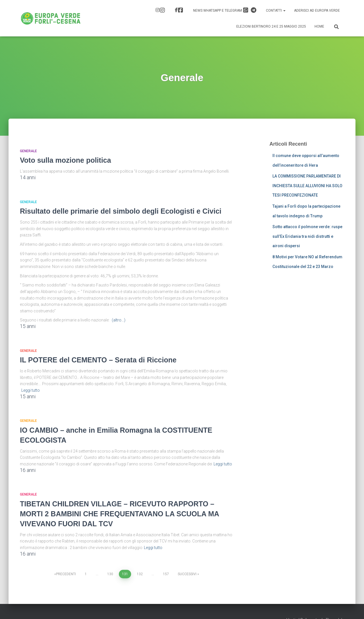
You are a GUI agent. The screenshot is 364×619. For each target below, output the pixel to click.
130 (110, 574)
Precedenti (66, 574)
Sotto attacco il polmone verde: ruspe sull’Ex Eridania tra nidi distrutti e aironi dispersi (307, 236)
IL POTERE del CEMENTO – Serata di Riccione (98, 360)
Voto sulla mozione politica (65, 160)
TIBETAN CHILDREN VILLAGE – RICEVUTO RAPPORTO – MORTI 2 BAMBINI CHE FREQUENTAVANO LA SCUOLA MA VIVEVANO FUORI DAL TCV (119, 514)
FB (181, 10)
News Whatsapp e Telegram (225, 10)
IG (162, 10)
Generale (28, 151)
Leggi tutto (31, 390)
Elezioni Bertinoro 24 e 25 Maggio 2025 (271, 26)
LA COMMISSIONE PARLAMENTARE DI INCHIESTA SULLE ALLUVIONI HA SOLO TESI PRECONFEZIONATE (307, 186)
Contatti (276, 11)
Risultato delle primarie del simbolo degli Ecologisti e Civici (121, 211)
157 (166, 574)
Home (319, 26)
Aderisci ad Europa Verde (317, 11)
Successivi (187, 574)
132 (140, 574)
